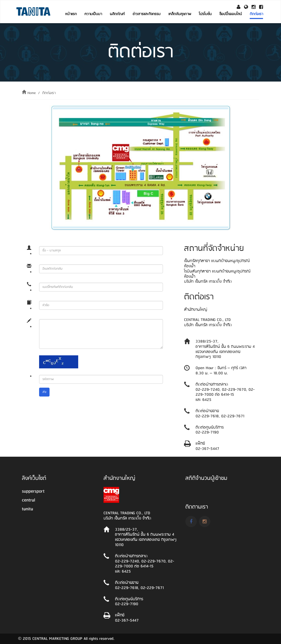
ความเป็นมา (93, 14)
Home (32, 93)
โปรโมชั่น (205, 14)
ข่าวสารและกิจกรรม (147, 14)
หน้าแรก (71, 14)
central (28, 500)
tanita (28, 509)
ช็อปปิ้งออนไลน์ (231, 14)
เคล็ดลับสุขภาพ (180, 14)
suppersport (33, 491)
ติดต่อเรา (256, 14)
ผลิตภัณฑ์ (117, 14)
